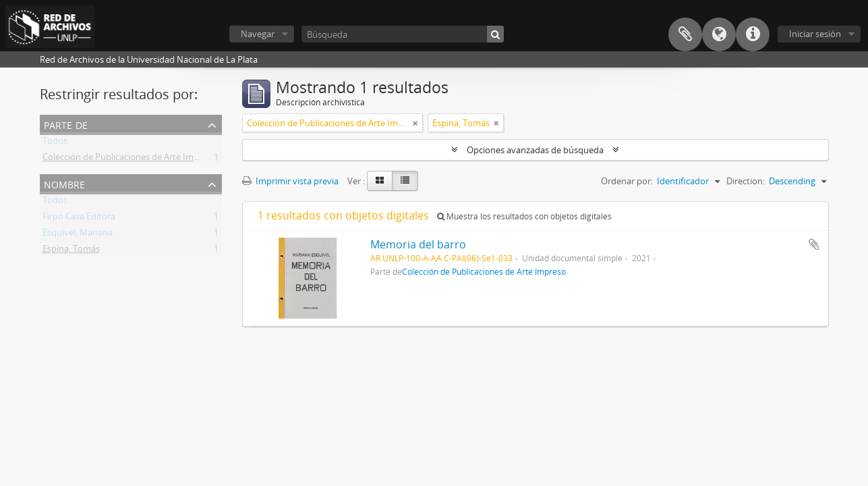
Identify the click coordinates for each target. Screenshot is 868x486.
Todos (55, 143)
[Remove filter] (415, 123)
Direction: (746, 181)
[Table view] (405, 181)
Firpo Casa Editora (79, 219)
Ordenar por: (627, 181)
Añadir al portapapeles (814, 244)
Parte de (66, 124)
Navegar (258, 34)
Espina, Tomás (71, 251)
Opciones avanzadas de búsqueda (535, 150)
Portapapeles (685, 34)
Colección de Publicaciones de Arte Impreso (129, 159)
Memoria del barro (418, 244)
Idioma (719, 34)
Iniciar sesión (815, 34)
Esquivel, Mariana (78, 235)
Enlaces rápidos (753, 34)
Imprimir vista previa (290, 181)
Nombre (64, 183)
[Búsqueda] (403, 34)
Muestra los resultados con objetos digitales (524, 216)
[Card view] (380, 181)
